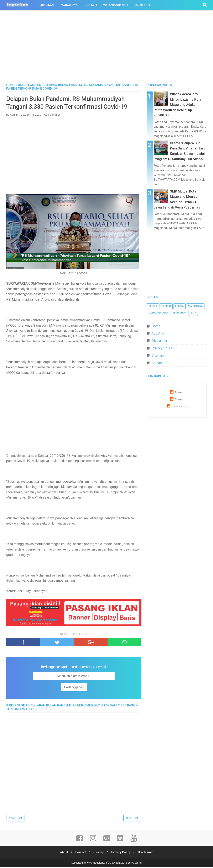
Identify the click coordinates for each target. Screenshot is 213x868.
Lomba (179, 306)
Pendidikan (46, 5)
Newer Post (15, 819)
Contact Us (160, 363)
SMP (193, 313)
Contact (80, 853)
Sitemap (158, 355)
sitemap (98, 853)
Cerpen (166, 306)
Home (11, 85)
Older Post (132, 819)
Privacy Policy (122, 853)
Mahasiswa (69, 5)
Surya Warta (135, 863)
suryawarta (179, 406)
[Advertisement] (106, 48)
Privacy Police (162, 348)
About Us (158, 333)
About (63, 853)
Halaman (141, 5)
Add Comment (53, 115)
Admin (179, 392)
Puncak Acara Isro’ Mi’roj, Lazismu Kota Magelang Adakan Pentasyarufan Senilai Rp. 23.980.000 (178, 105)
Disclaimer (159, 341)
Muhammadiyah (114, 5)
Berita (90, 5)
